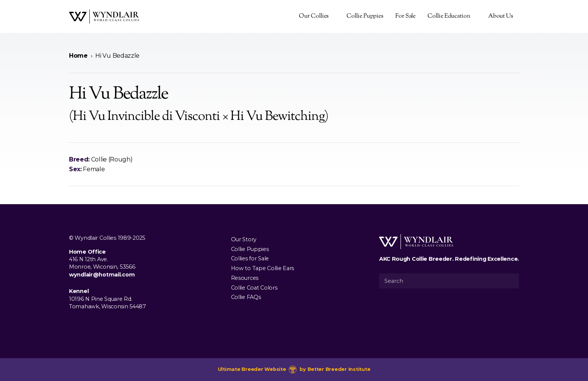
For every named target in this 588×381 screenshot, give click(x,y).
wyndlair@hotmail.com (102, 275)
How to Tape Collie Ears (262, 268)
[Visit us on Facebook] (73, 324)
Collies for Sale (250, 258)
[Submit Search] (510, 281)
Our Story (244, 239)
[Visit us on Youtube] (97, 324)
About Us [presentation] (501, 16)
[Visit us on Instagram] (85, 324)
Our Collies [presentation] (314, 16)
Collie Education (449, 16)
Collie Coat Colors (254, 287)
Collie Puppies (365, 16)
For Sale (405, 16)
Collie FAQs (246, 297)
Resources (245, 278)
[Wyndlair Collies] (104, 16)
